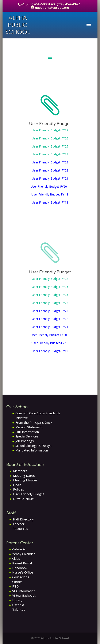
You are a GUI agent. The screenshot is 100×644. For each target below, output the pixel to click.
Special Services (27, 436)
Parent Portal (22, 563)
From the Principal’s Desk (34, 422)
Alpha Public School (55, 638)
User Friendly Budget (29, 494)
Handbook (20, 568)
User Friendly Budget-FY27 (50, 130)
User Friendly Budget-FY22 (50, 170)
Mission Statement (29, 427)
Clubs (16, 558)
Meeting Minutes (25, 480)
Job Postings (25, 441)
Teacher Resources (20, 526)
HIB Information (27, 432)
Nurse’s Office (23, 572)
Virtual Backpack (24, 595)
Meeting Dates (24, 475)
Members (20, 471)
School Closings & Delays (33, 446)
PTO (16, 586)
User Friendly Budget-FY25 (50, 146)
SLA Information (24, 591)
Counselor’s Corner (21, 579)
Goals (17, 485)
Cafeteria (19, 549)
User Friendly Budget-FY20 (50, 186)
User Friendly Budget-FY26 (50, 138)
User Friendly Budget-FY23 (50, 162)
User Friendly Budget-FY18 (50, 202)
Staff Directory (23, 519)
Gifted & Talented (19, 607)
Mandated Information (32, 450)
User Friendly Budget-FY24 (50, 154)
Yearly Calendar (24, 554)
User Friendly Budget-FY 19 (50, 194)
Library (17, 600)
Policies (19, 489)
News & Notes (24, 499)
